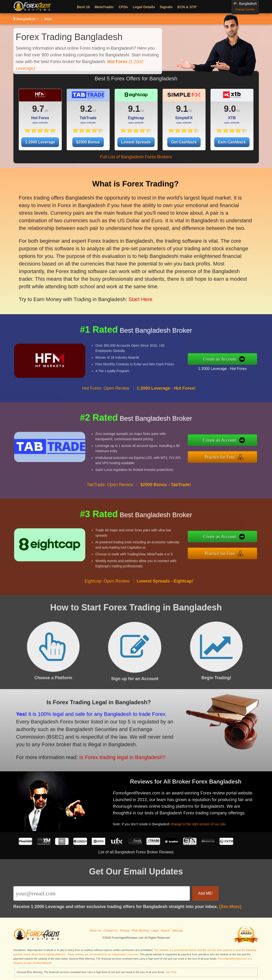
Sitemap (178, 931)
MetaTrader (104, 7)
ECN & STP (187, 7)
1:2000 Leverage (40, 142)
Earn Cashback (232, 142)
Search (165, 931)
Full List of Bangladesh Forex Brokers (136, 157)
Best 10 (84, 7)
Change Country (245, 9)
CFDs (123, 7)
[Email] (102, 893)
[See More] (230, 907)
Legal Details (144, 7)
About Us (95, 931)
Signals (166, 7)
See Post (171, 972)
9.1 (134, 109)
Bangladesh (26, 19)
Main (48, 19)
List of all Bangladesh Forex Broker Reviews (136, 852)
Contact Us (111, 931)
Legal (155, 931)
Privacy (125, 931)
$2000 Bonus (88, 142)
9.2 (86, 109)
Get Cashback (184, 142)
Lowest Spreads (136, 142)
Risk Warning (140, 931)
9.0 (230, 109)
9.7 (38, 109)
